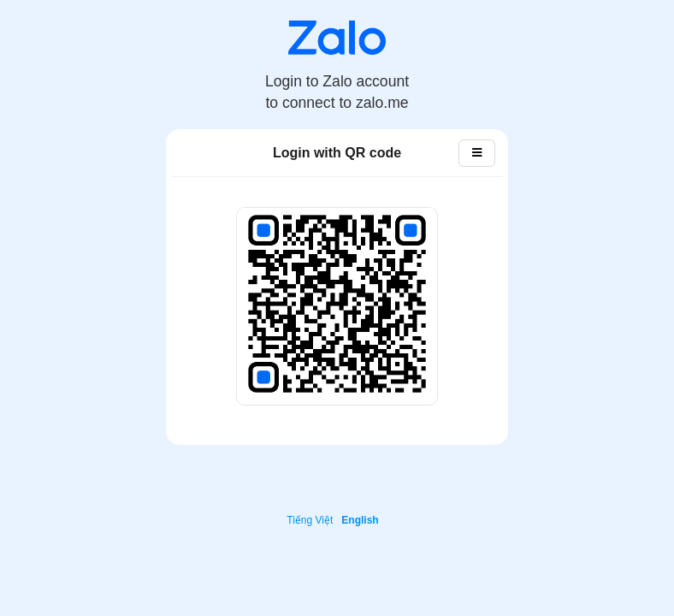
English (360, 520)
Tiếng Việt (310, 520)
